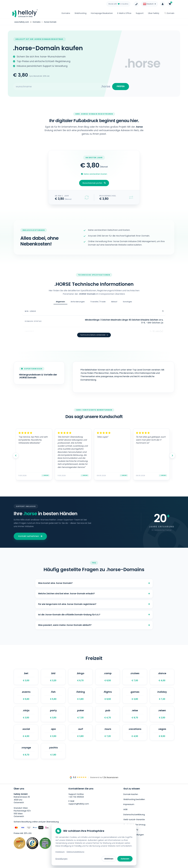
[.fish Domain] (53, 698)
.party (53, 718)
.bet (26, 678)
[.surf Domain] (80, 738)
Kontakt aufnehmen (30, 531)
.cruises (135, 678)
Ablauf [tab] (114, 303)
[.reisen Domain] (162, 718)
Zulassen (125, 859)
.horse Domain (51, 22)
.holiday (162, 698)
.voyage (26, 758)
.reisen (162, 718)
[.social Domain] (26, 738)
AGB (125, 816)
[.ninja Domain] (26, 718)
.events (26, 698)
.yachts (53, 758)
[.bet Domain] (26, 678)
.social (26, 738)
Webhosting (80, 13)
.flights (108, 698)
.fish (53, 698)
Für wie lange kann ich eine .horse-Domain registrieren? (94, 602)
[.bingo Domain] (80, 678)
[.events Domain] (26, 698)
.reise (135, 718)
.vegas (162, 738)
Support (140, 13)
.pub (108, 718)
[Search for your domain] (57, 87)
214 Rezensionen (111, 785)
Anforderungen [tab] (78, 303)
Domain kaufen (131, 801)
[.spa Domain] (53, 738)
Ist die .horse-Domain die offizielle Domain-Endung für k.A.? (94, 613)
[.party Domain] (53, 718)
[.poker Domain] (80, 718)
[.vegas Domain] (162, 738)
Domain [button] (169, 13)
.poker (80, 718)
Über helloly (154, 13)
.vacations (135, 738)
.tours (108, 738)
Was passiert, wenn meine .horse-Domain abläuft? (94, 625)
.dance (162, 678)
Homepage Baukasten (102, 13)
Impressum (129, 811)
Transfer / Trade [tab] (98, 303)
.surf (80, 738)
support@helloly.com (79, 811)
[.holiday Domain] (162, 698)
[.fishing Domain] (80, 698)
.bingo (80, 678)
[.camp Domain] (108, 678)
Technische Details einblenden (94, 330)
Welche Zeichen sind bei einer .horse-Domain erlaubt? (94, 590)
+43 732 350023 (76, 804)
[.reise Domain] (135, 718)
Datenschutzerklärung (134, 820)
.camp (108, 678)
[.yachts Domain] (53, 758)
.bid (53, 678)
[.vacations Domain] (135, 738)
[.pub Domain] (108, 718)
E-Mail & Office (124, 13)
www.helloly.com (22, 22)
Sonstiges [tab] (127, 303)
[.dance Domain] (162, 678)
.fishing (80, 698)
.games (135, 698)
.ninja (26, 718)
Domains (66, 13)
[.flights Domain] (108, 698)
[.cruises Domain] (135, 678)
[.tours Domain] (108, 738)
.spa (53, 738)
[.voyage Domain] (26, 758)
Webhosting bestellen (134, 806)
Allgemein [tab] (60, 303)
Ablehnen (109, 859)
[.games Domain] (135, 698)
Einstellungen (61, 859)
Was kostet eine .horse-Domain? (94, 578)
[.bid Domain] (53, 678)
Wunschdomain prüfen (94, 185)
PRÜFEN (120, 87)
